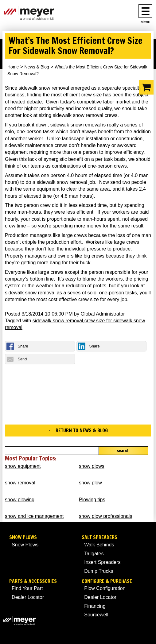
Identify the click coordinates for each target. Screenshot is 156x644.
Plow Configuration (105, 588)
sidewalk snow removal (58, 321)
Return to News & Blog (82, 430)
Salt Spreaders (99, 537)
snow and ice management (34, 516)
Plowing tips (92, 500)
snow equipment (23, 466)
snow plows (92, 466)
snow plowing (20, 500)
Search (123, 451)
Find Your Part (27, 588)
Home (13, 67)
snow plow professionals (105, 516)
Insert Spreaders (102, 562)
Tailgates (94, 554)
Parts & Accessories (33, 581)
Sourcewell (96, 615)
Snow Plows (23, 537)
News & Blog (37, 67)
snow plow (90, 483)
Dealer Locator (28, 597)
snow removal (20, 483)
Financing (95, 606)
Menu (145, 22)
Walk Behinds (99, 545)
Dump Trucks (99, 571)
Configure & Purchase (107, 581)
